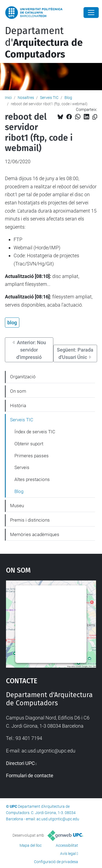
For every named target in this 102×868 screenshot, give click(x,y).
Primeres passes (32, 456)
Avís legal (68, 854)
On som (18, 391)
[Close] (91, 13)
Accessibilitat (67, 845)
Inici (8, 98)
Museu (17, 506)
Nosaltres (26, 98)
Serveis (22, 467)
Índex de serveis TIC (35, 432)
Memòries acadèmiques (35, 534)
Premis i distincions (30, 520)
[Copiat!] (95, 117)
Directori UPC (20, 763)
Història (18, 406)
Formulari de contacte (30, 775)
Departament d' (44, 43)
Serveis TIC (49, 98)
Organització (23, 377)
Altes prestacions (32, 479)
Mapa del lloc (31, 845)
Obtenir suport (29, 444)
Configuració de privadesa (56, 862)
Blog (68, 98)
